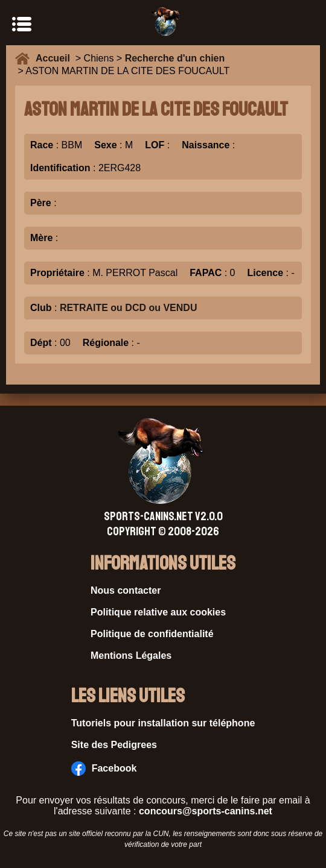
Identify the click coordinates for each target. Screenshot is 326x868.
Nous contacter (126, 590)
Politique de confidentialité (152, 634)
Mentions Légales (131, 656)
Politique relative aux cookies (158, 612)
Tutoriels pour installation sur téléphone (163, 723)
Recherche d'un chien (175, 58)
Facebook (104, 769)
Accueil (56, 58)
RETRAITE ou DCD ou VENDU (129, 308)
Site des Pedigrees (114, 745)
